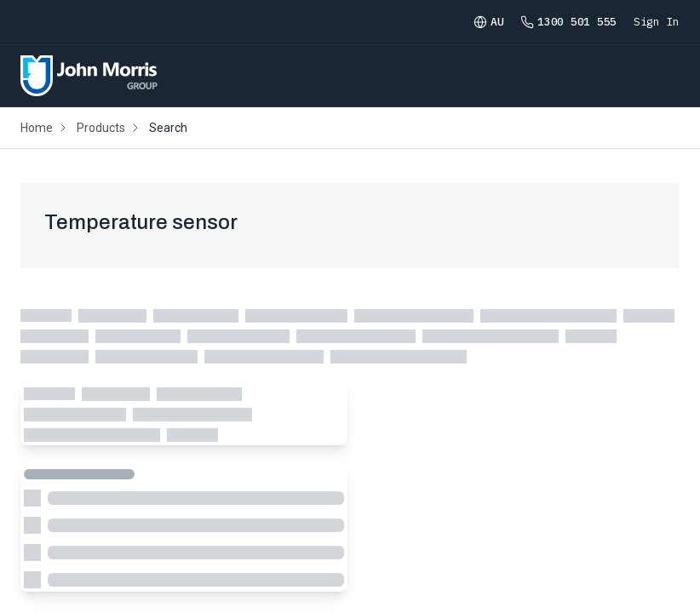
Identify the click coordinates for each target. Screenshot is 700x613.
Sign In (657, 22)
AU (488, 22)
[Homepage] (89, 76)
